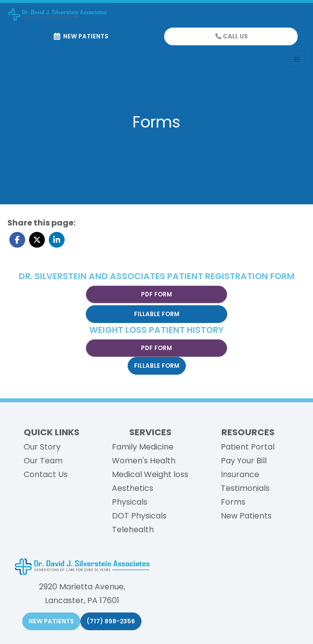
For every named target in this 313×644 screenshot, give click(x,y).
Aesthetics (133, 488)
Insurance (240, 474)
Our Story (42, 447)
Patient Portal (248, 447)
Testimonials (245, 488)
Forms (233, 502)
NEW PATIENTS (51, 621)
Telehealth (133, 530)
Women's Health (144, 461)
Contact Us (46, 474)
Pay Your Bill (244, 461)
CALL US (232, 36)
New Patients (246, 516)
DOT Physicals (139, 516)
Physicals (130, 502)
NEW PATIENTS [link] (81, 36)
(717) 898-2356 (111, 621)
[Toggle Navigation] (297, 59)
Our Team (43, 461)
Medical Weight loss (150, 474)
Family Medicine (143, 447)
